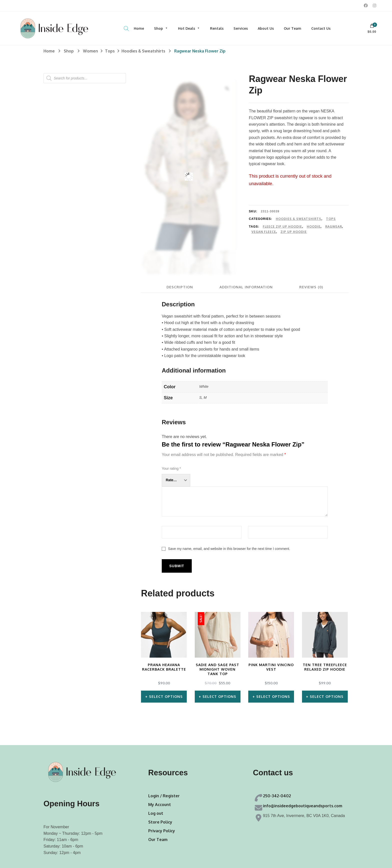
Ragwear (334, 226)
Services (241, 28)
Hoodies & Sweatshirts (298, 219)
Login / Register (164, 796)
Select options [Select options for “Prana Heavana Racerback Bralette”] (166, 696)
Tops (331, 219)
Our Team (292, 28)
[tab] (180, 287)
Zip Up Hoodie (294, 232)
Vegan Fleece (264, 232)
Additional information (246, 287)
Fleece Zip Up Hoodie (282, 226)
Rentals (217, 28)
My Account (160, 805)
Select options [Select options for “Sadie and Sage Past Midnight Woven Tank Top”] (219, 696)
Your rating (171, 468)
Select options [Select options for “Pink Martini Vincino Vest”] (273, 696)
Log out (156, 813)
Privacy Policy (162, 831)
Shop (161, 28)
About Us (266, 28)
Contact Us (321, 28)
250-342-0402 (277, 796)
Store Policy (160, 822)
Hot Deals (189, 28)
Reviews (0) (311, 287)
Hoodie (314, 226)
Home (139, 28)
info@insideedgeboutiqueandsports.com (303, 806)
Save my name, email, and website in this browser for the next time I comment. (229, 549)
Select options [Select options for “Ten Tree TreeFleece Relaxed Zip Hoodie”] (327, 696)
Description (180, 287)
